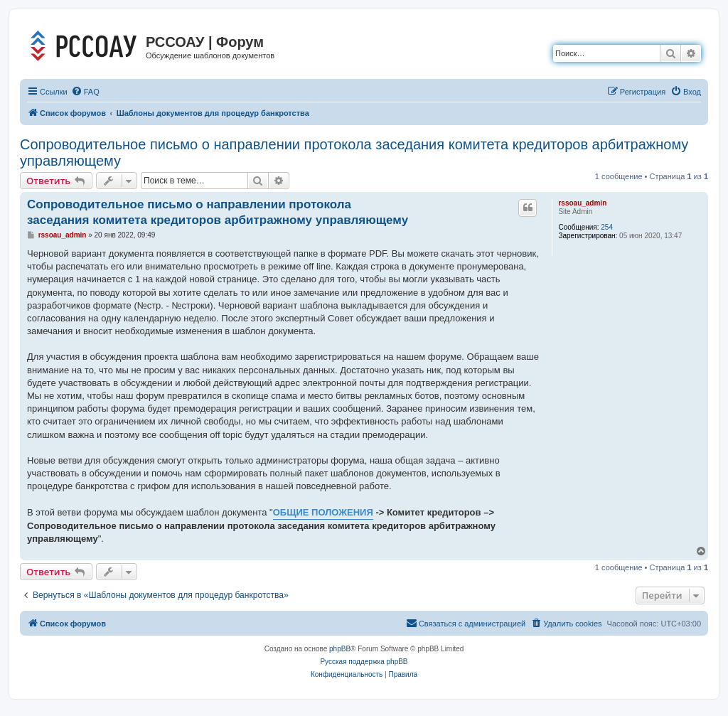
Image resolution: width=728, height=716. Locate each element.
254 (607, 227)
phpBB (340, 649)
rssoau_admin (582, 203)
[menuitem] (85, 92)
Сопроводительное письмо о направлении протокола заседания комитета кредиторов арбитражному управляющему (354, 153)
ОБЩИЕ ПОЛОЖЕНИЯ (323, 512)
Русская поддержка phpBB (364, 662)
